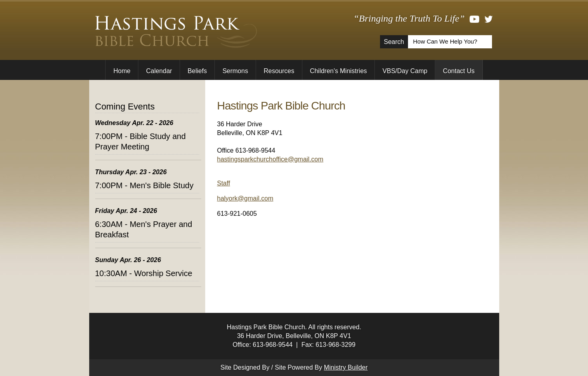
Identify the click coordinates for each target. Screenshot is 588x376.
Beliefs (197, 71)
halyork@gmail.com (245, 198)
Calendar (159, 71)
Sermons (235, 71)
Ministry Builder (346, 367)
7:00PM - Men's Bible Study (144, 185)
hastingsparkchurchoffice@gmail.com (270, 159)
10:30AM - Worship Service (144, 273)
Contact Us (459, 71)
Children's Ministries (339, 71)
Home (122, 71)
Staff (224, 183)
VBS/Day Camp (405, 71)
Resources (279, 71)
